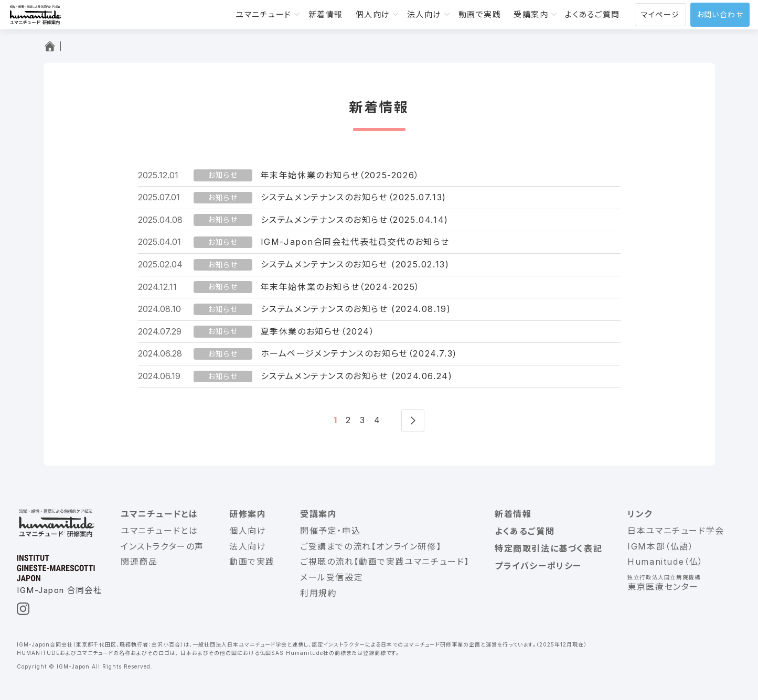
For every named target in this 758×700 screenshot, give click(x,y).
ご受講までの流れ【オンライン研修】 (371, 546)
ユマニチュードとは (159, 514)
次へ (413, 421)
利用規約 (318, 593)
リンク (640, 514)
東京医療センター (663, 587)
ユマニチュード (264, 14)
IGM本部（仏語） (660, 546)
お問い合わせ (720, 14)
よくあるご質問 (592, 14)
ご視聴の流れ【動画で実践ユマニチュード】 (385, 562)
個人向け (373, 14)
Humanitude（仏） (665, 562)
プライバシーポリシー (538, 566)
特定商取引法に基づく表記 (548, 548)
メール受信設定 (332, 577)
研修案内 (248, 514)
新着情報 (326, 14)
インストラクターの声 (162, 546)
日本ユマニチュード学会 (676, 531)
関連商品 (139, 562)
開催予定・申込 (330, 531)
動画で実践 (480, 14)
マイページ (660, 14)
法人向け (424, 14)
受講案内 (531, 14)
